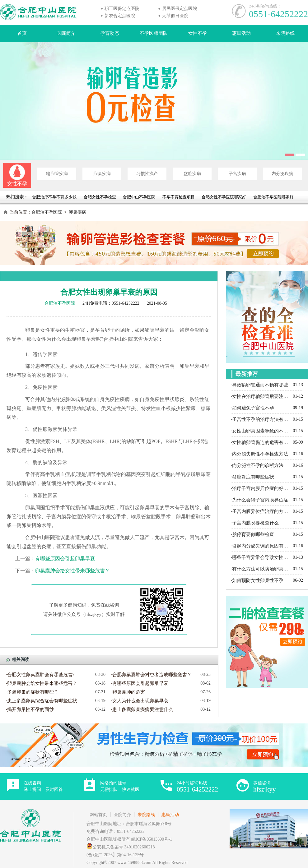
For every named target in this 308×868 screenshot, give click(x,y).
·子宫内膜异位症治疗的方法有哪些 (260, 511)
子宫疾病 (237, 174)
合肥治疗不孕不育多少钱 (55, 197)
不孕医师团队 (154, 33)
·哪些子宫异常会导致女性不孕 (260, 557)
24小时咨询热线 (197, 787)
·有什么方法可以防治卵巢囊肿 (260, 569)
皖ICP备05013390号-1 (152, 839)
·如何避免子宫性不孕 (252, 408)
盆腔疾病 (192, 174)
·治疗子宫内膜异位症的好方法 (260, 488)
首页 (22, 33)
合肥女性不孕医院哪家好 (224, 197)
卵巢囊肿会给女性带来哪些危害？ (72, 571)
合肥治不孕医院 (47, 212)
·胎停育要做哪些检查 (252, 534)
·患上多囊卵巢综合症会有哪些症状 (42, 701)
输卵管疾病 (57, 174)
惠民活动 (241, 33)
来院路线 (285, 33)
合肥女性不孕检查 (100, 197)
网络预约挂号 (120, 786)
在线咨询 (43, 786)
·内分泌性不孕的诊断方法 (257, 465)
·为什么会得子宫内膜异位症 (259, 500)
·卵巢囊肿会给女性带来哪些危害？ (42, 683)
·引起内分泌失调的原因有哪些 (260, 546)
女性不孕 (198, 33)
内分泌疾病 (282, 174)
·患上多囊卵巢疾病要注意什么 (142, 709)
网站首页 (98, 815)
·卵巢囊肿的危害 (128, 692)
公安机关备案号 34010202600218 (121, 847)
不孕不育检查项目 (179, 197)
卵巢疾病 (102, 174)
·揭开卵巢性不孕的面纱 (30, 709)
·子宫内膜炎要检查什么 (255, 523)
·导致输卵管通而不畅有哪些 (259, 385)
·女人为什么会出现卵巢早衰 (140, 701)
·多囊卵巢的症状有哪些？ (32, 692)
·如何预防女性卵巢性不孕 (257, 580)
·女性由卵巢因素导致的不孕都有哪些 (260, 431)
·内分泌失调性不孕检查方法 (259, 454)
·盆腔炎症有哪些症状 (252, 477)
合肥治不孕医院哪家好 (273, 197)
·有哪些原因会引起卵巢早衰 (140, 683)
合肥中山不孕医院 (139, 197)
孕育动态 (110, 33)
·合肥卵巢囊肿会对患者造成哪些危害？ (151, 675)
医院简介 (66, 33)
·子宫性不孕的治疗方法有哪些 (260, 419)
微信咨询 (264, 787)
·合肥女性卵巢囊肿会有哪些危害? (40, 675)
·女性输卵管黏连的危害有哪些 (260, 442)
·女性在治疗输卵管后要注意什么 (260, 396)
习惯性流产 (147, 174)
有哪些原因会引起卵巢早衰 (65, 559)
